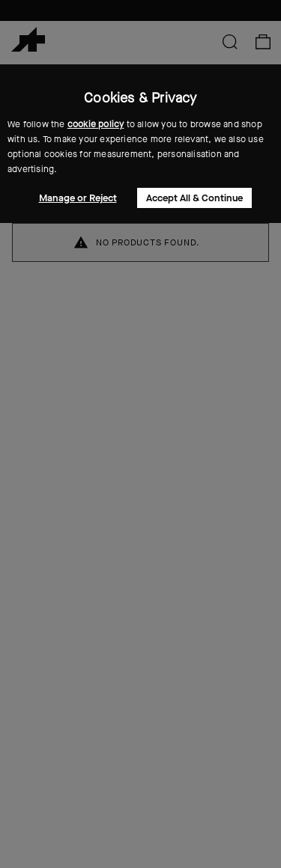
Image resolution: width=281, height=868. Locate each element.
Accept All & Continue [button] (194, 198)
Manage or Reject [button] (78, 198)
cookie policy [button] (96, 124)
